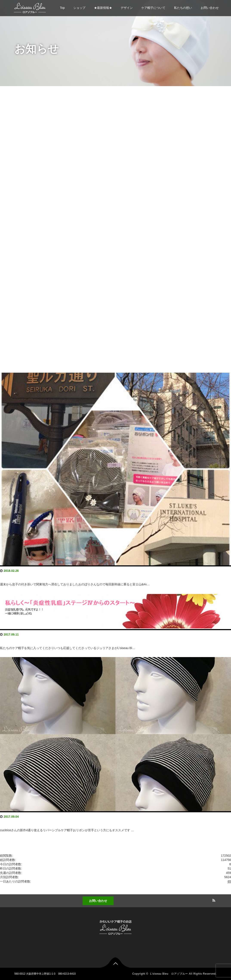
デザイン (127, 8)
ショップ (79, 8)
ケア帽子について (153, 8)
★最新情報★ (103, 8)
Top (62, 8)
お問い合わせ (210, 8)
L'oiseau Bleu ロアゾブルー (169, 974)
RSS (213, 900)
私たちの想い (183, 8)
